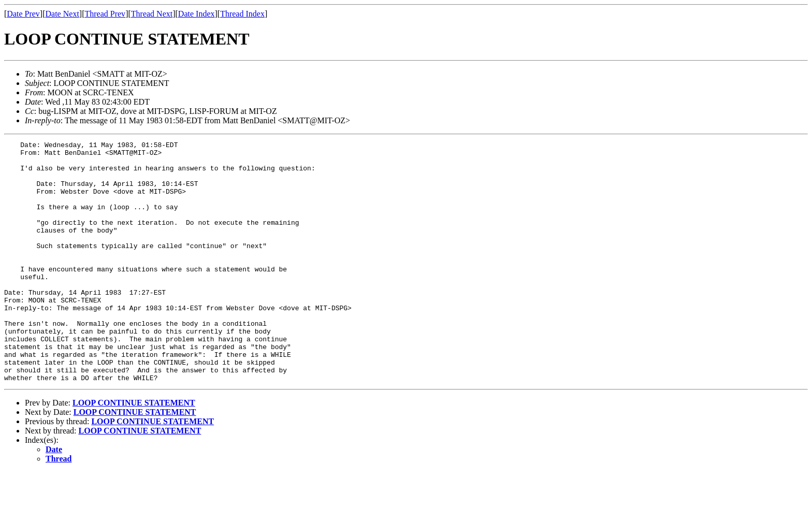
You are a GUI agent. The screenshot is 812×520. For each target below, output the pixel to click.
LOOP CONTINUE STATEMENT (134, 451)
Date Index (197, 14)
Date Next (62, 14)
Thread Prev (105, 14)
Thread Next (152, 14)
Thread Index (242, 14)
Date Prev (23, 14)
